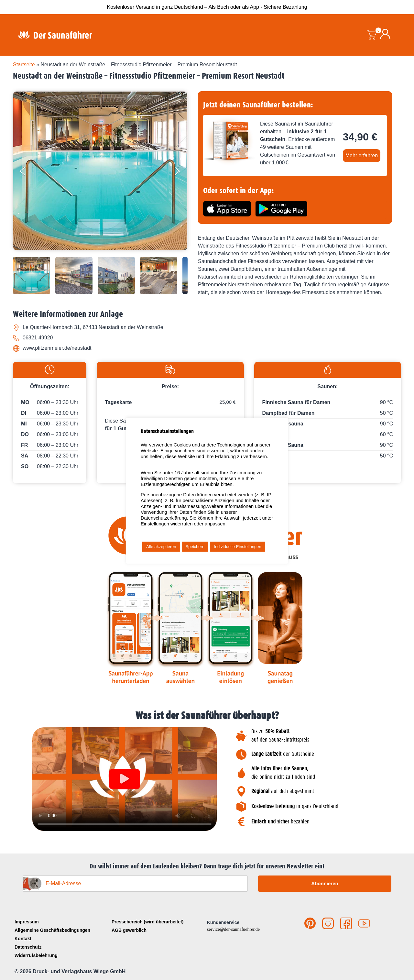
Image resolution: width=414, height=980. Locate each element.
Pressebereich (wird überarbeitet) (148, 922)
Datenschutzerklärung (164, 518)
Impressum (27, 922)
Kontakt (23, 939)
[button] (125, 779)
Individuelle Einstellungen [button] (238, 547)
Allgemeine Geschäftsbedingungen (52, 930)
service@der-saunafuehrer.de (233, 929)
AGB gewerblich (129, 930)
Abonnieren (325, 883)
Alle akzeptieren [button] (161, 547)
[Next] (181, 172)
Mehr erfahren (362, 155)
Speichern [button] (195, 547)
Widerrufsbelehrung (36, 955)
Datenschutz (28, 947)
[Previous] (28, 172)
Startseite (24, 65)
